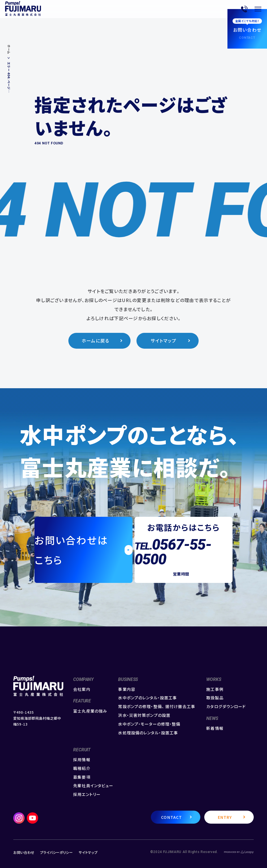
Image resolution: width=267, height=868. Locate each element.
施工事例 (215, 689)
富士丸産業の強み (90, 711)
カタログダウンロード (226, 707)
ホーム (9, 49)
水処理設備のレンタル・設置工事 (148, 733)
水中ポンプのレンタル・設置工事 (147, 698)
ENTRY (225, 817)
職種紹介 (82, 768)
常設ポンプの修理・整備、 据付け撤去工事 (157, 707)
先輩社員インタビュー (93, 786)
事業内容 (127, 689)
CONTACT (172, 817)
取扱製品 (215, 698)
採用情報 (82, 760)
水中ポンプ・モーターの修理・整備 (149, 724)
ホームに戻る (96, 341)
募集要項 (82, 777)
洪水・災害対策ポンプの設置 (144, 715)
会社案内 (82, 689)
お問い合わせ (24, 852)
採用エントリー (87, 794)
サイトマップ (163, 341)
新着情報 (215, 728)
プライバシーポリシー (56, 852)
